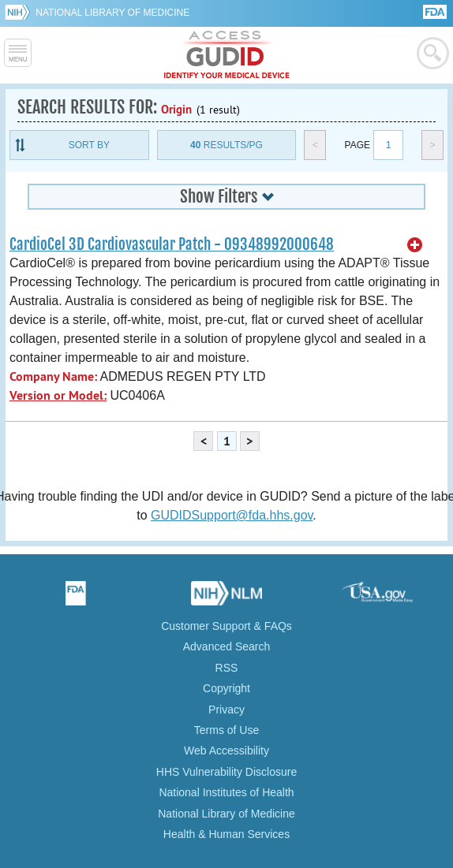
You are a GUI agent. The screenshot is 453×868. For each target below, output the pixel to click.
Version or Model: (58, 395)
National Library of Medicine (112, 13)
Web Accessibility (226, 751)
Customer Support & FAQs (226, 626)
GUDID (227, 55)
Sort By (89, 145)
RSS (227, 668)
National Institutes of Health (226, 792)
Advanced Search (227, 646)
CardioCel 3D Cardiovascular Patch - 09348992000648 (172, 244)
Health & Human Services (226, 834)
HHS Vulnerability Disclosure (226, 772)
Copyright (226, 688)
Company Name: (53, 376)
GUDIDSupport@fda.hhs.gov (232, 515)
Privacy (226, 710)
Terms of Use (226, 730)
